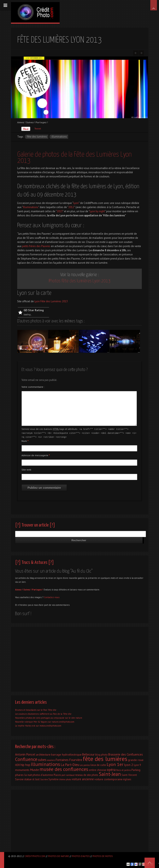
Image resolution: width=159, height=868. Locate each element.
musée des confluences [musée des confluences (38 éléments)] (64, 769)
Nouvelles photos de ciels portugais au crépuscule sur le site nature (49, 717)
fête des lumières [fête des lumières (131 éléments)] (105, 758)
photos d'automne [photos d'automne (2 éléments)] (43, 774)
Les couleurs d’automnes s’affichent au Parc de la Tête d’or (43, 713)
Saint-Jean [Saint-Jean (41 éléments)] (110, 773)
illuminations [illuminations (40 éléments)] (45, 763)
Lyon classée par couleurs (141, 53)
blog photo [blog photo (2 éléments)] (101, 754)
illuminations (59, 137)
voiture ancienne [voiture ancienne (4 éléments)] (83, 778)
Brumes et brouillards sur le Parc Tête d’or (36, 709)
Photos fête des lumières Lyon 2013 (80, 281)
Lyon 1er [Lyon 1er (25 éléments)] (115, 764)
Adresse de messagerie (36, 455)
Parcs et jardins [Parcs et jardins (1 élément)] (123, 769)
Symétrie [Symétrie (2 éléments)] (54, 779)
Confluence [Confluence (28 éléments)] (26, 759)
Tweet (38, 129)
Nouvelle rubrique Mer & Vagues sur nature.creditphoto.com (45, 721)
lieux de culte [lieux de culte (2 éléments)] (98, 764)
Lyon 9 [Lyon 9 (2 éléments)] (137, 764)
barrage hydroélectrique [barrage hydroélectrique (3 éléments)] (66, 754)
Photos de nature (58, 856)
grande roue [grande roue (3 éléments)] (136, 759)
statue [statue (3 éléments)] (28, 779)
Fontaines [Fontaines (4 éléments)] (62, 759)
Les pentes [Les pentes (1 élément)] (85, 764)
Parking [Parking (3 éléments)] (136, 769)
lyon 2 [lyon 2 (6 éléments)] (129, 764)
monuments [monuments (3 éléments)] (22, 769)
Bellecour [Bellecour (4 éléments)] (88, 754)
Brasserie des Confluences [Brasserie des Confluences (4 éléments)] (126, 754)
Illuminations (31, 207)
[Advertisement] (79, 657)
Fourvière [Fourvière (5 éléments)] (76, 759)
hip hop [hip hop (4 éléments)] (25, 764)
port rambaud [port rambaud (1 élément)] (68, 774)
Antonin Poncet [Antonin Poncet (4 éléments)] (25, 754)
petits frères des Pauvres (36, 246)
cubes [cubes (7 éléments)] (42, 759)
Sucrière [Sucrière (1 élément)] (44, 779)
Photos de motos (103, 856)
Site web (26, 469)
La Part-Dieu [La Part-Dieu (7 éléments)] (70, 764)
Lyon (76, 203)
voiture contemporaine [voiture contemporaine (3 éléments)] (108, 779)
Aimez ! (19, 589)
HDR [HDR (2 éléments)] (17, 764)
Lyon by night (97, 211)
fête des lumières (37, 137)
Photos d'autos (81, 856)
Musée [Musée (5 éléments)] (34, 769)
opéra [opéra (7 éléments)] (111, 769)
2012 (71, 207)
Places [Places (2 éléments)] (57, 774)
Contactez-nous (52, 597)
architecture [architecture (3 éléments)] (43, 754)
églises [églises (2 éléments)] (127, 779)
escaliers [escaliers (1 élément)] (51, 759)
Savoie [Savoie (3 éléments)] (19, 779)
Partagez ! (38, 589)
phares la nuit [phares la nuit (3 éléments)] (23, 774)
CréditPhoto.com (35, 856)
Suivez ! (27, 589)
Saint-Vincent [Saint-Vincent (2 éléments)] (129, 774)
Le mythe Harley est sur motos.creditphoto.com (38, 725)
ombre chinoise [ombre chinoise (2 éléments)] (98, 769)
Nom (25, 440)
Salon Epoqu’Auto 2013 (136, 53)
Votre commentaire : (33, 387)
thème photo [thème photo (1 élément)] (65, 779)
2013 (60, 211)
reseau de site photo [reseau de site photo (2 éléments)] (87, 774)
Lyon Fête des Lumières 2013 (51, 301)
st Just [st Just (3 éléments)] (36, 779)
